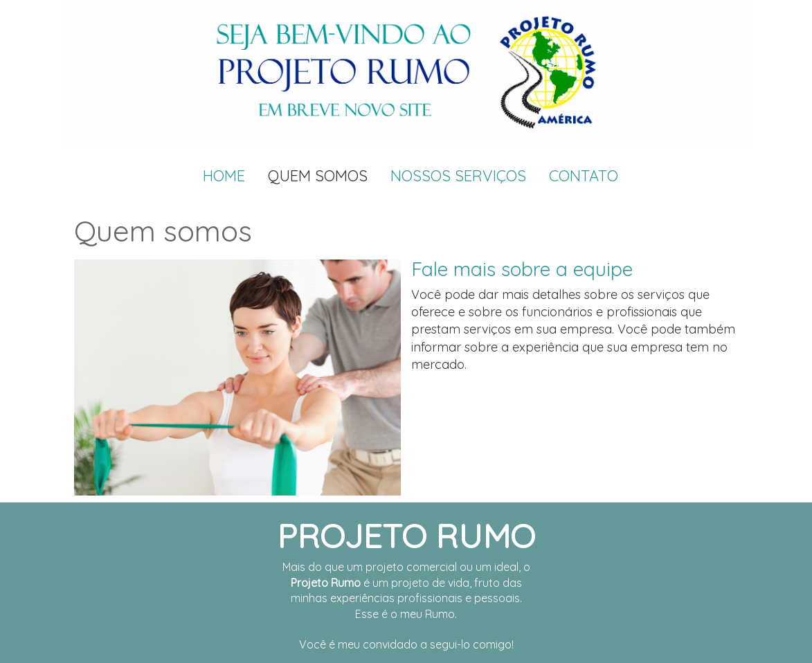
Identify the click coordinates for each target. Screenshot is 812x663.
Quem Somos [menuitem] (318, 176)
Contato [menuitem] (584, 176)
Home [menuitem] (224, 176)
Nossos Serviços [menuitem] (458, 176)
